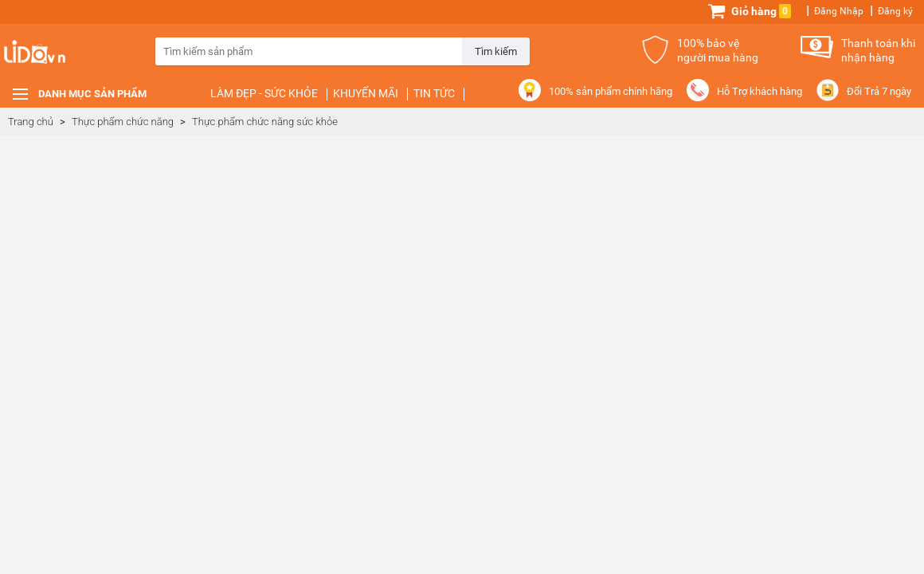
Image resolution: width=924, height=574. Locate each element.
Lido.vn (64, 60)
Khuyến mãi (366, 93)
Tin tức (434, 93)
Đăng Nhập (839, 11)
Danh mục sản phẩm (92, 94)
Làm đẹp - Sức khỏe (264, 93)
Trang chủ (31, 122)
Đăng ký (895, 11)
